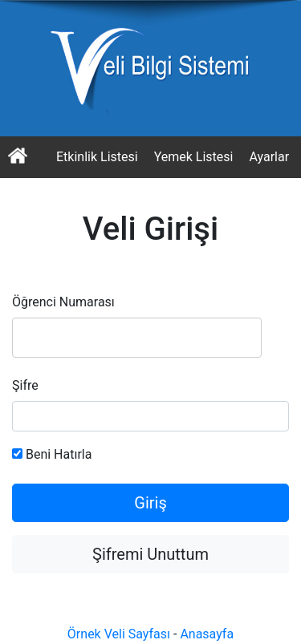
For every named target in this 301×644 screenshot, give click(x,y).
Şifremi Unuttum (150, 554)
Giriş (150, 503)
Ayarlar (269, 157)
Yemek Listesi (194, 157)
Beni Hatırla (52, 454)
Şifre (25, 385)
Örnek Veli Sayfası (119, 634)
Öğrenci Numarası (63, 302)
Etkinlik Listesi (97, 157)
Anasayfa (207, 634)
